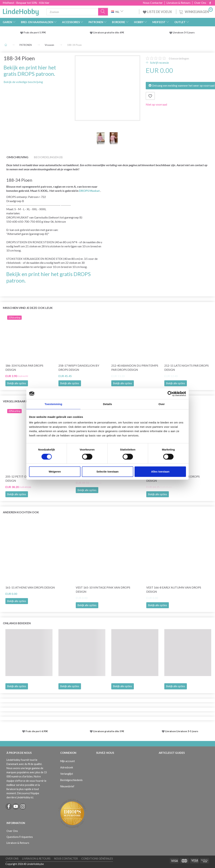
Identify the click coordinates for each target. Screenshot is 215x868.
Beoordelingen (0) (48, 157)
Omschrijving (17, 157)
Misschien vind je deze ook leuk (28, 308)
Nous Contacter (153, 3)
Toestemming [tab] (53, 404)
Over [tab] (162, 404)
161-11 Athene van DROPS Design (30, 587)
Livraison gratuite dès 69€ (109, 32)
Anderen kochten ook (21, 512)
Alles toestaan (160, 472)
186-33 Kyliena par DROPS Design (24, 368)
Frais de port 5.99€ (35, 32)
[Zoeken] (103, 12)
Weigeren (55, 472)
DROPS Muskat (89, 191)
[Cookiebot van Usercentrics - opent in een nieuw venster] (170, 394)
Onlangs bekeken (17, 623)
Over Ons (200, 3)
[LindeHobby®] (21, 11)
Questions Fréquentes (20, 837)
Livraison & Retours (178, 3)
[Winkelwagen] (196, 11)
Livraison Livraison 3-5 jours (182, 731)
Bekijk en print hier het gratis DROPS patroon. (30, 71)
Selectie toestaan (108, 472)
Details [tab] (107, 404)
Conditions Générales (97, 859)
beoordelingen (179, 58)
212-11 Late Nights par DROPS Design (187, 368)
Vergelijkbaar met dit (20, 401)
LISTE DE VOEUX (158, 12)
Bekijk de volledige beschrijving (23, 82)
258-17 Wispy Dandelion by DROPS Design (79, 368)
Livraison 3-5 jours (184, 32)
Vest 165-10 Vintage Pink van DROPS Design (103, 589)
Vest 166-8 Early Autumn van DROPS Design (174, 589)
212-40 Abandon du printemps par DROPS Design (135, 368)
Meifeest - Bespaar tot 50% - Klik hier (26, 3)
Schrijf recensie (159, 63)
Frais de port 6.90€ (37, 731)
